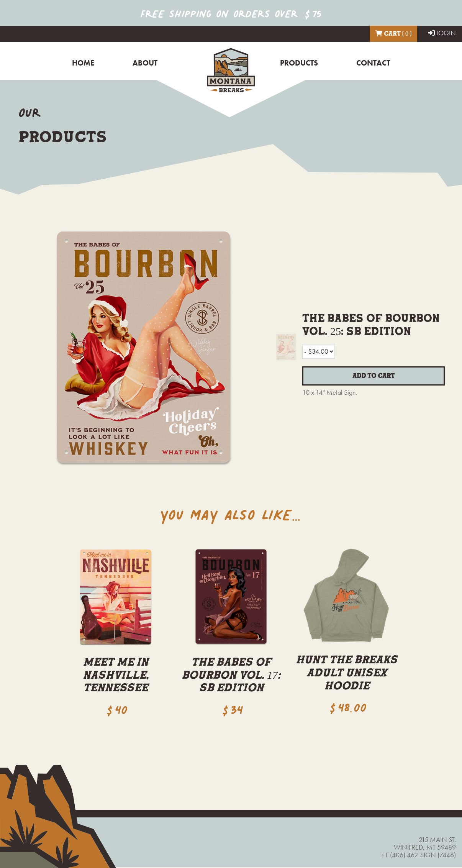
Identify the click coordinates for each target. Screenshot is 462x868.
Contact (373, 63)
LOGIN (442, 33)
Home (83, 63)
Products (299, 63)
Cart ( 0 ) (393, 33)
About (145, 63)
